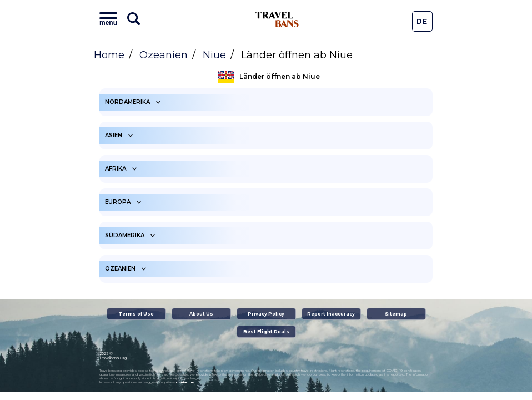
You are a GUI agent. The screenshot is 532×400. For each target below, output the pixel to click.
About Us (201, 314)
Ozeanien (164, 55)
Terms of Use (136, 314)
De (422, 21)
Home (109, 55)
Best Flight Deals (266, 332)
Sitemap (396, 314)
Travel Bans (277, 19)
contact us (185, 382)
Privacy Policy (266, 314)
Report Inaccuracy (331, 314)
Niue (214, 55)
